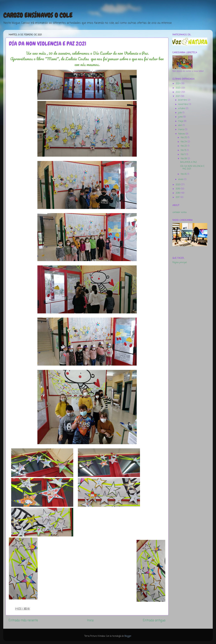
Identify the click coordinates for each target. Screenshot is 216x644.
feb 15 (184, 150)
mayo (181, 121)
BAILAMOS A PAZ (188, 162)
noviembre (183, 104)
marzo (181, 130)
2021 (178, 96)
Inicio (90, 620)
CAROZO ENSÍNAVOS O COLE (38, 15)
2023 (178, 88)
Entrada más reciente (23, 620)
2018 (178, 193)
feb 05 (184, 174)
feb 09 (184, 159)
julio (180, 113)
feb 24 (184, 142)
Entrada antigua (154, 620)
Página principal (180, 263)
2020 (178, 185)
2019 (178, 189)
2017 (178, 197)
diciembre (183, 100)
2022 (178, 92)
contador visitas (180, 212)
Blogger (128, 636)
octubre (182, 109)
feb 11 (183, 155)
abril (180, 125)
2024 (178, 84)
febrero (182, 134)
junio (181, 117)
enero (181, 179)
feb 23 (184, 146)
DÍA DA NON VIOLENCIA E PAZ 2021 (192, 168)
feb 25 (184, 138)
